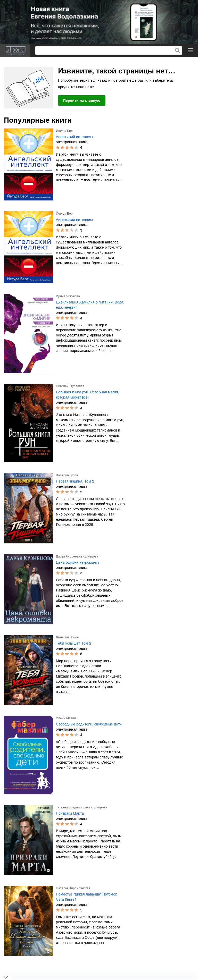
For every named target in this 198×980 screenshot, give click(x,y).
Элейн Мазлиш (67, 718)
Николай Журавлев (70, 386)
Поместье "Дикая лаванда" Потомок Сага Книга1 (86, 897)
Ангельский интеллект (75, 137)
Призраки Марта (70, 813)
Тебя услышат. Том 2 (74, 643)
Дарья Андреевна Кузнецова (77, 556)
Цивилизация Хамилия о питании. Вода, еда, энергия (90, 305)
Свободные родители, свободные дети (89, 724)
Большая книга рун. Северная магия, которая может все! (88, 395)
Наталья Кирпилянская (73, 888)
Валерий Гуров (67, 475)
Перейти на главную (82, 100)
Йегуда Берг (65, 131)
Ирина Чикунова (68, 296)
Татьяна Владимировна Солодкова (82, 807)
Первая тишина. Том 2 (75, 481)
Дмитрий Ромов (67, 637)
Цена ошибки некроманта (78, 562)
